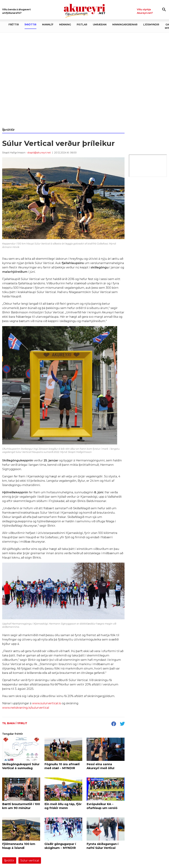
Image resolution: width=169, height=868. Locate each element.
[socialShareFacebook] (114, 724)
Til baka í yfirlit (15, 723)
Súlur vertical (30, 860)
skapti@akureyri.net (39, 153)
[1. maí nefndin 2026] (85, 78)
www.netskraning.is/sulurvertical (26, 708)
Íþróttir (9, 860)
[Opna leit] (164, 9)
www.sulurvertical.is (46, 703)
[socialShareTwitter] (122, 724)
